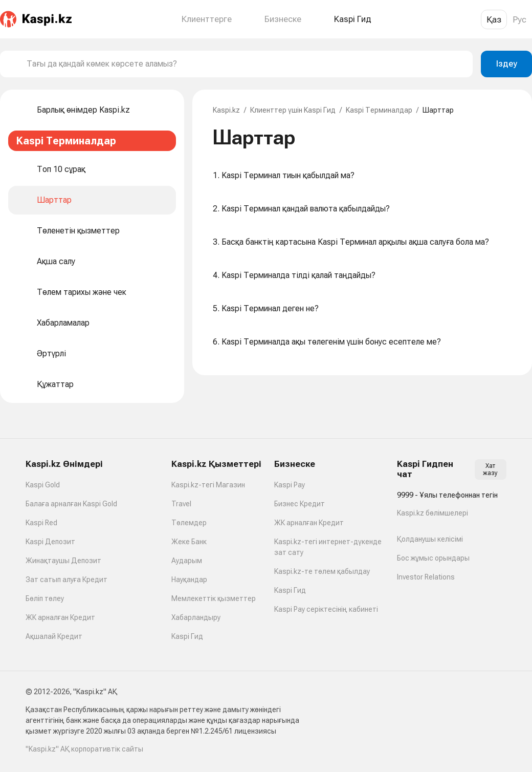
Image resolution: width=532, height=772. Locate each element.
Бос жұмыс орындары (433, 558)
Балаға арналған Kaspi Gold (71, 504)
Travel (181, 504)
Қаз (494, 19)
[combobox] (246, 64)
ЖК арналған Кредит (60, 617)
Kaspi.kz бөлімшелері (433, 513)
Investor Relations (426, 577)
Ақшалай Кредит (54, 636)
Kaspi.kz (226, 110)
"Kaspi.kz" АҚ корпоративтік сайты (84, 749)
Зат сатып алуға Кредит (66, 580)
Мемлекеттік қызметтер (214, 598)
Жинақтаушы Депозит (63, 561)
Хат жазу (490, 469)
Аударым (187, 561)
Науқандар (189, 580)
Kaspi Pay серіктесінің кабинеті (326, 609)
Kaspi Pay (290, 485)
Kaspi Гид (187, 636)
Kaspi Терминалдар (379, 110)
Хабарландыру (196, 617)
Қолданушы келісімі (430, 539)
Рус (519, 19)
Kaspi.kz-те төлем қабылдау (322, 571)
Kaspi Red (41, 523)
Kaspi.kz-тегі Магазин (208, 485)
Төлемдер (189, 523)
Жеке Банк (189, 542)
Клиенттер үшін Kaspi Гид (293, 110)
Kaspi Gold (43, 485)
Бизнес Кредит (300, 504)
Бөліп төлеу (45, 598)
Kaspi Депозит (50, 542)
